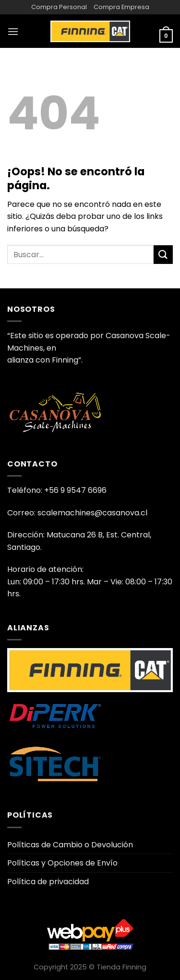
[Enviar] (163, 255)
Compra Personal (59, 7)
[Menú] (13, 31)
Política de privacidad (48, 882)
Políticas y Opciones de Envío (62, 863)
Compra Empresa (121, 7)
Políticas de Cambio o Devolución (70, 845)
